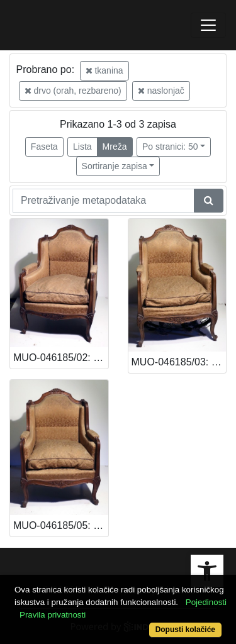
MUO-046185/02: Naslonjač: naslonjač (61, 358)
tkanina (104, 70)
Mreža (115, 147)
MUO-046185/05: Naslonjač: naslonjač (61, 525)
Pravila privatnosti (53, 615)
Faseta (44, 147)
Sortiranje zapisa (115, 166)
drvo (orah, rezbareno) (73, 91)
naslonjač (161, 91)
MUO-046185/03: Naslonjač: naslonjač (179, 362)
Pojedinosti (206, 602)
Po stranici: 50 (170, 147)
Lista (82, 147)
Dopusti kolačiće (185, 630)
